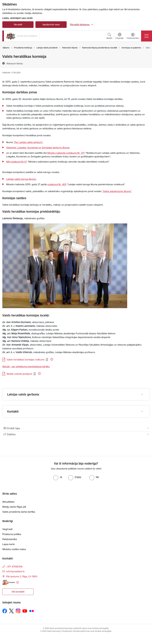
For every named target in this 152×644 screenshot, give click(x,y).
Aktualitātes (8, 502)
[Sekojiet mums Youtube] (25, 611)
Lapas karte (9, 544)
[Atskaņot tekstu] (15, 63)
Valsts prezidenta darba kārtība (19, 512)
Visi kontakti (18, 592)
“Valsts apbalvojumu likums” (117, 191)
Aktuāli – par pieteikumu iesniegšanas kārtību (26, 366)
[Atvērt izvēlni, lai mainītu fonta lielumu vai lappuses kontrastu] (133, 36)
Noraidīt (18, 25)
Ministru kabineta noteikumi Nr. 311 (66, 153)
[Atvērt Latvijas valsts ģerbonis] (142, 394)
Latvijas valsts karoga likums (21, 179)
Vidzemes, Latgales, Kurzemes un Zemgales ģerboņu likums (38, 148)
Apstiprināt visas (51, 25)
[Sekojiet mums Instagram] (18, 611)
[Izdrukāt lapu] (76, 428)
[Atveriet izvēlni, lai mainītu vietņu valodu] (119, 36)
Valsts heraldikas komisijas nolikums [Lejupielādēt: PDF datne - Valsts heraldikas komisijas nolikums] (26, 360)
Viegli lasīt (7, 529)
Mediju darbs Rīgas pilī (14, 507)
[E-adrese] (9, 582)
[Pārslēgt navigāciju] (147, 36)
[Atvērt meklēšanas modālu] (109, 36)
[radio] (58, 477)
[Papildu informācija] (52, 359)
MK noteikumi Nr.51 (17, 162)
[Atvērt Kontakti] (142, 411)
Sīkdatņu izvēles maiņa (14, 549)
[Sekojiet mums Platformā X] (11, 611)
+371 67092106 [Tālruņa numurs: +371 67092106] (14, 567)
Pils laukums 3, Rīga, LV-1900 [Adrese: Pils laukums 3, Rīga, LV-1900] (22, 576)
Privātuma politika (12, 534)
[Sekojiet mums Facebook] (5, 611)
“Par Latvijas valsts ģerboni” (28, 142)
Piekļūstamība (10, 539)
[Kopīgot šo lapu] (76, 434)
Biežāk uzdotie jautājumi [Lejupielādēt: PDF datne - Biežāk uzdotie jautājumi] (19, 374)
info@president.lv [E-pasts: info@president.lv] (15, 571)
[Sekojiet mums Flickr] (32, 611)
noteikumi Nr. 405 (57, 184)
